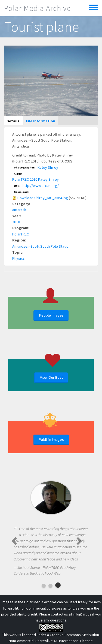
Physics (18, 258)
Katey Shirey (48, 167)
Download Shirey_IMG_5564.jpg (43, 198)
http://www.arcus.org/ (41, 186)
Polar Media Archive (37, 8)
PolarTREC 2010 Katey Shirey (35, 179)
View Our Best (51, 377)
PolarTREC (21, 234)
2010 (16, 222)
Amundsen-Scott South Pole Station (41, 246)
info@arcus (82, 614)
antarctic (19, 210)
